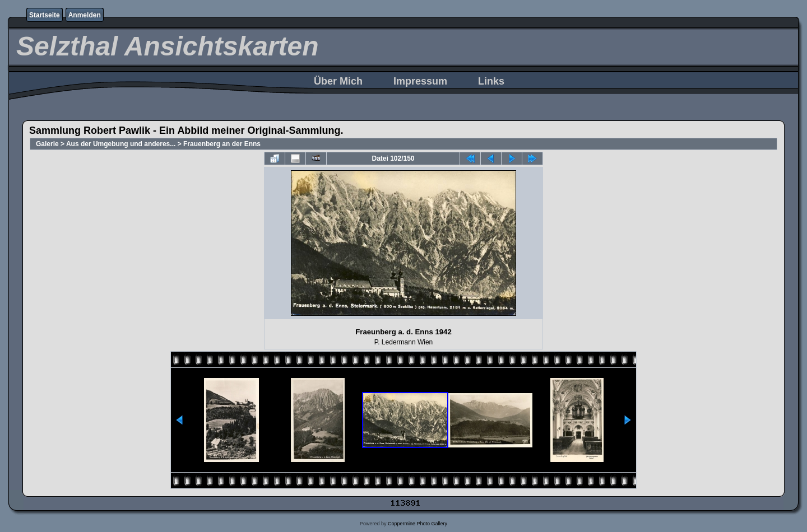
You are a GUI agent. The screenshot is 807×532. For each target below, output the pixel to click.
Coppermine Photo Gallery (418, 524)
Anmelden (85, 15)
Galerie (47, 144)
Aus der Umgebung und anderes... (121, 144)
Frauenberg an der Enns (222, 144)
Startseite (45, 15)
